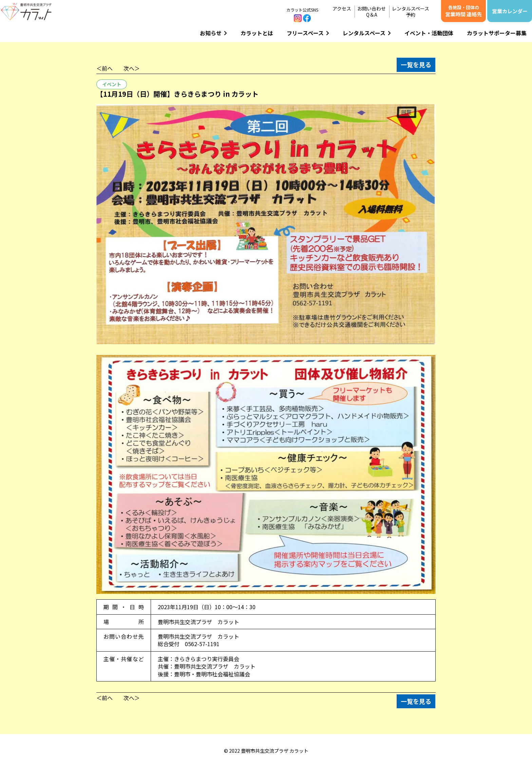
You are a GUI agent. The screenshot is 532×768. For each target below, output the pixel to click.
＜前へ (104, 68)
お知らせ (213, 33)
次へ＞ (132, 68)
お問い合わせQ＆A (372, 12)
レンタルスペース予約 (411, 12)
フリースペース (308, 33)
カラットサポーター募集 (497, 33)
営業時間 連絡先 (463, 11)
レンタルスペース (367, 33)
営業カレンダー (510, 11)
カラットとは (257, 33)
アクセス (342, 8)
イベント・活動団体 (429, 33)
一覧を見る (416, 64)
